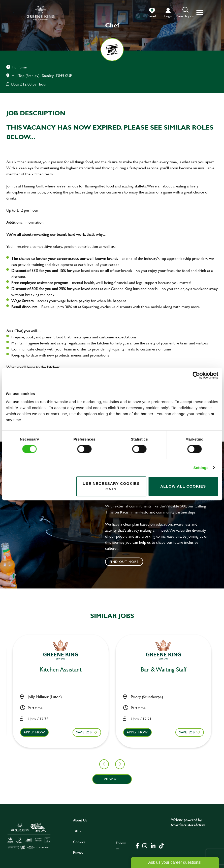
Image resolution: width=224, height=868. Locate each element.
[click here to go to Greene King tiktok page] (161, 845)
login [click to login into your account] (168, 16)
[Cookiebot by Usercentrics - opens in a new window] (196, 375)
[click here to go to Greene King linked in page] (153, 845)
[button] (186, 13)
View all (112, 779)
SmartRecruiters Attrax (188, 825)
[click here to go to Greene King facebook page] (138, 845)
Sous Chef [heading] (112, 669)
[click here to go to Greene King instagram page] (145, 845)
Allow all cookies (183, 486)
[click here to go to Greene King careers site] (29, 836)
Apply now (86, 733)
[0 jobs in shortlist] (152, 13)
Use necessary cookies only (111, 486)
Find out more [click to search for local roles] (124, 562)
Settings (201, 468)
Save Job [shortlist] (33, 732)
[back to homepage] (41, 13)
